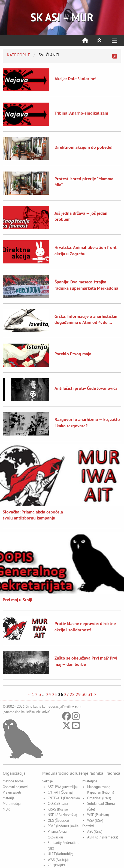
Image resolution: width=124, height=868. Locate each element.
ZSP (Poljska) (57, 865)
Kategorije (19, 55)
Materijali (10, 798)
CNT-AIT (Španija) (61, 792)
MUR (6, 809)
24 (49, 694)
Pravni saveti (12, 792)
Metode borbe (13, 781)
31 (90, 694)
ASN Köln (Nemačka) (103, 837)
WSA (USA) (95, 820)
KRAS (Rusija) (58, 809)
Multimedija (12, 803)
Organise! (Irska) (99, 798)
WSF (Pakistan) (98, 815)
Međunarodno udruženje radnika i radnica (81, 773)
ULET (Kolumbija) (61, 854)
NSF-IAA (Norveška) (62, 815)
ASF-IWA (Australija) (63, 787)
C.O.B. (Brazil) (58, 803)
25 (55, 694)
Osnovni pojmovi (15, 787)
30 (84, 694)
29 (78, 694)
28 (72, 694)
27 (66, 694)
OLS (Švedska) (58, 820)
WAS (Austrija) (58, 860)
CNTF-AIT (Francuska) (64, 798)
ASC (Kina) (95, 831)
